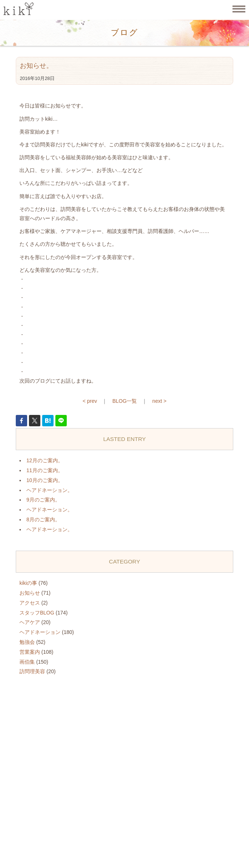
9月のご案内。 (43, 500)
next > (159, 401)
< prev (90, 401)
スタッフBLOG (37, 613)
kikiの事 (28, 583)
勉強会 (27, 642)
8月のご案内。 (43, 519)
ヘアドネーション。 (50, 490)
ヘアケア (30, 622)
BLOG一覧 (124, 401)
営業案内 (30, 652)
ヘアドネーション (40, 632)
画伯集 (27, 662)
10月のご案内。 (45, 480)
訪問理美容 (32, 671)
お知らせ (30, 593)
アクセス (30, 603)
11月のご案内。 (45, 470)
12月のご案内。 (45, 460)
